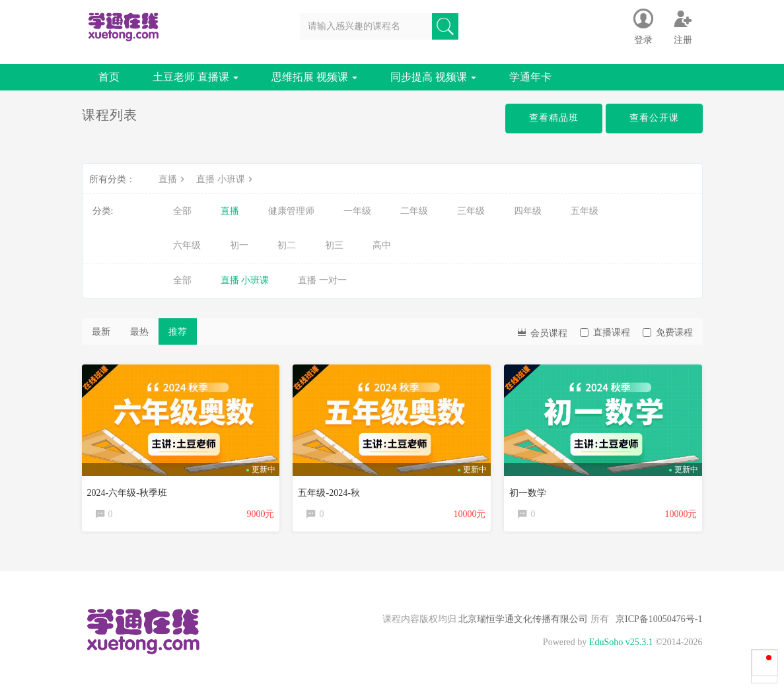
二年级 (414, 211)
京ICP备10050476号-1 (659, 619)
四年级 (528, 211)
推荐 (178, 332)
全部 (182, 211)
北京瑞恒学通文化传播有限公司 (523, 619)
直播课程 (605, 332)
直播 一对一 (322, 280)
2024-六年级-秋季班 (127, 493)
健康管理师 (291, 211)
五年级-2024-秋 (329, 493)
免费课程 (668, 332)
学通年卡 (530, 77)
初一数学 (528, 493)
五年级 (585, 211)
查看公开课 (654, 118)
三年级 (471, 211)
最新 (101, 332)
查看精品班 (554, 118)
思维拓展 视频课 (314, 77)
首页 (109, 77)
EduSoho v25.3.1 (621, 642)
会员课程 (542, 332)
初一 (239, 245)
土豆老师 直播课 (196, 77)
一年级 (357, 211)
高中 (382, 245)
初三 (334, 245)
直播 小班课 (226, 179)
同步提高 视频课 (433, 77)
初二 (287, 245)
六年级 (187, 245)
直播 (173, 179)
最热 (139, 332)
